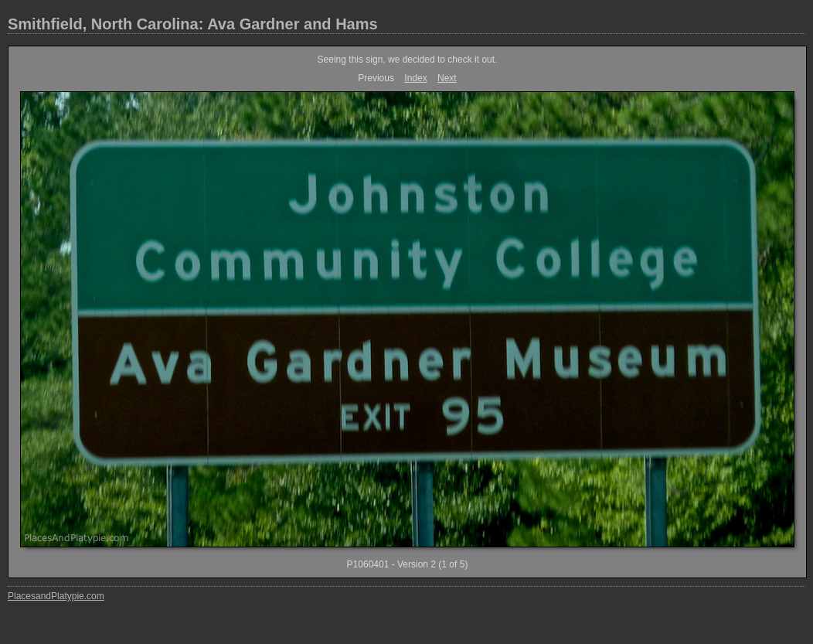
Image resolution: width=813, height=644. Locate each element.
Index (415, 78)
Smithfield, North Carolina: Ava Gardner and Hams (193, 24)
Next (447, 78)
